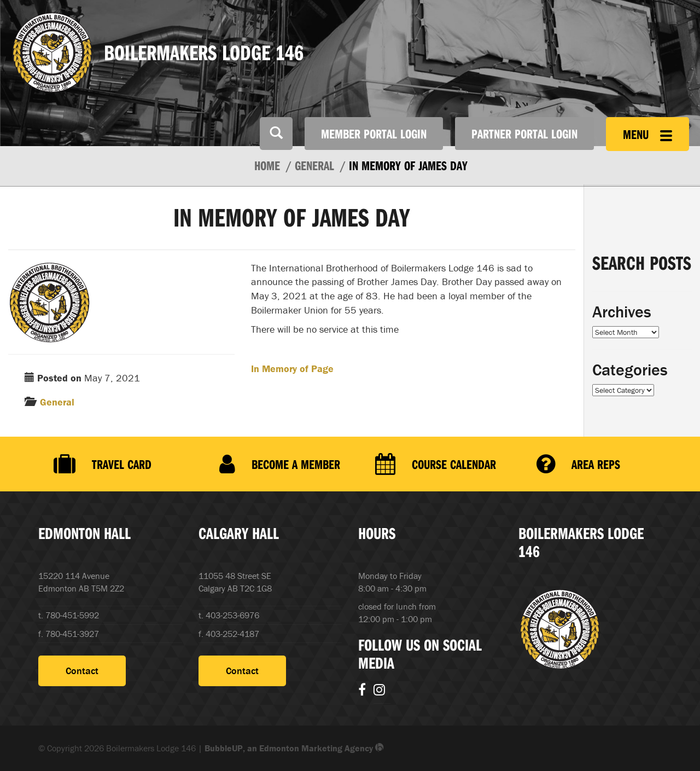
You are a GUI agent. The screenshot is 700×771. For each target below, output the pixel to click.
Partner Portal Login (524, 134)
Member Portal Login (374, 134)
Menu (647, 134)
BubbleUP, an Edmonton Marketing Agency (294, 748)
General (57, 402)
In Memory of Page (292, 369)
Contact (82, 671)
